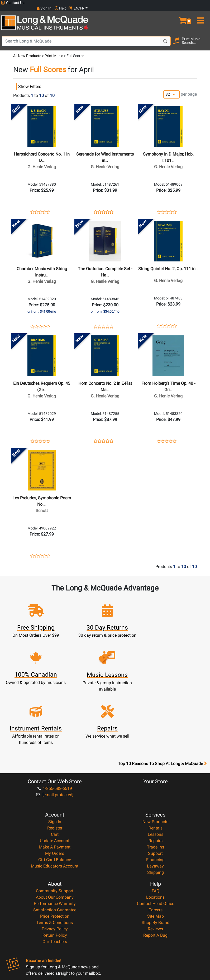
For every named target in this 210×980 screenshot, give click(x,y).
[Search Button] (165, 36)
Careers (156, 851)
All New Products (27, 50)
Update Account (55, 782)
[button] (184, 13)
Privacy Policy (55, 870)
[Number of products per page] (171, 89)
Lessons (156, 775)
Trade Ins (156, 788)
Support (155, 794)
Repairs (156, 782)
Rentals (156, 769)
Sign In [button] (166, 3)
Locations (155, 838)
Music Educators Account (55, 807)
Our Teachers (55, 883)
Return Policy (55, 876)
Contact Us (13, 3)
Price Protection (55, 857)
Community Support (55, 832)
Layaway (155, 807)
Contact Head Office (156, 845)
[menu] (201, 13)
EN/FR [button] (199, 3)
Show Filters (30, 81)
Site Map (156, 857)
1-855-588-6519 (55, 730)
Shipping (156, 813)
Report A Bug (155, 876)
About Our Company (55, 838)
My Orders (55, 794)
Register (55, 769)
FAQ (156, 832)
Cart (55, 775)
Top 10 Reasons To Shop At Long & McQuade (162, 705)
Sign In (55, 763)
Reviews (155, 870)
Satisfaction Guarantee (55, 851)
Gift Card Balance (55, 801)
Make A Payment (55, 788)
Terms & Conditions (55, 864)
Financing (155, 801)
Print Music (54, 50)
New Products (155, 763)
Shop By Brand (156, 864)
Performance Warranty (55, 845)
